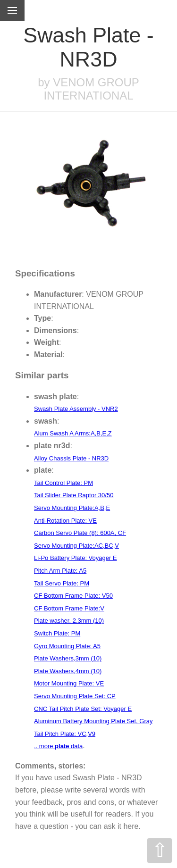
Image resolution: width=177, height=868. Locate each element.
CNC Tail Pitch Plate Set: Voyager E (83, 709)
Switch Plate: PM (57, 633)
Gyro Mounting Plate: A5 (67, 646)
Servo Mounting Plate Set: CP (75, 696)
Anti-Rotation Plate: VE (65, 521)
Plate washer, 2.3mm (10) (69, 621)
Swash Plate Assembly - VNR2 (76, 409)
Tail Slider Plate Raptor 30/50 (74, 495)
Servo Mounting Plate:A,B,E (72, 508)
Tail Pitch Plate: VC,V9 (65, 734)
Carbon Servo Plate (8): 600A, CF (80, 533)
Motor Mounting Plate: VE (69, 683)
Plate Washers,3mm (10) (68, 658)
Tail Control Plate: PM (63, 483)
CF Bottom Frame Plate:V (69, 608)
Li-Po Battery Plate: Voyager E (76, 558)
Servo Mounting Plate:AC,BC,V (76, 546)
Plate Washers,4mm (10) (68, 671)
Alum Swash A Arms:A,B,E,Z (73, 433)
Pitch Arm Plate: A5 (60, 571)
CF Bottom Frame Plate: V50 (73, 596)
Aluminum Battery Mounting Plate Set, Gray (93, 721)
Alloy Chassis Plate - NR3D (71, 458)
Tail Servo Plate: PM (62, 583)
